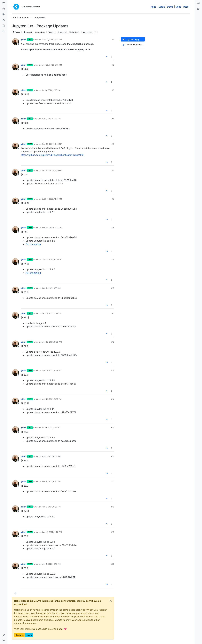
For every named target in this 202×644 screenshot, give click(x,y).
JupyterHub (40, 32)
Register (19, 635)
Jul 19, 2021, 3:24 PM (51, 428)
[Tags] (4, 15)
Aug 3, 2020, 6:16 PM (51, 119)
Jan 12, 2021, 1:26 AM (51, 288)
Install (186, 7)
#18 (113, 507)
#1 (113, 40)
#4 (113, 119)
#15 (113, 428)
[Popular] (4, 20)
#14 (113, 399)
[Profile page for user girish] (15, 42)
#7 (113, 199)
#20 (113, 564)
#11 (113, 313)
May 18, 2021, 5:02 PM (52, 399)
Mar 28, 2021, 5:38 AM (52, 342)
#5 (113, 144)
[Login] (198, 3)
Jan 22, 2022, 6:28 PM (52, 532)
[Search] (4, 31)
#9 (113, 259)
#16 (113, 456)
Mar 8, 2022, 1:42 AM (51, 564)
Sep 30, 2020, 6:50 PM (52, 170)
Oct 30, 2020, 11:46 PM (52, 199)
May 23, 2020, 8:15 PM (52, 65)
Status (162, 7)
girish (24, 40)
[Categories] (4, 3)
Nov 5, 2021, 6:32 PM (51, 482)
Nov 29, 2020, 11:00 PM (52, 228)
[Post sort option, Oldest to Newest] (133, 45)
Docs (178, 7)
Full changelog (33, 244)
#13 (113, 371)
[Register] (198, 9)
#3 (113, 90)
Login (29, 635)
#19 (113, 532)
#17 (113, 482)
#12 (113, 342)
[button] (4, 635)
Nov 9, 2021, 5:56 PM (51, 507)
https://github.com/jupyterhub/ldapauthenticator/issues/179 (52, 155)
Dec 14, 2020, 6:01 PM (51, 259)
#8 (113, 228)
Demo (170, 7)
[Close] (111, 601)
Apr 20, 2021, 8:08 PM (52, 371)
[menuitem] (198, 3)
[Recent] (4, 9)
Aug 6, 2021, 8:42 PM (51, 456)
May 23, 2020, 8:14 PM (52, 40)
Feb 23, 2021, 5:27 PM (52, 313)
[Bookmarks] (4, 26)
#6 (113, 170)
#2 (113, 65)
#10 (113, 288)
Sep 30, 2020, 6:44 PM (52, 144)
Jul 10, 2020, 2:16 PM (51, 90)
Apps (153, 7)
